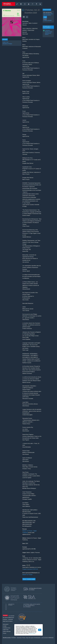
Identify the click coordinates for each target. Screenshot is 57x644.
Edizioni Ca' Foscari (27, 575)
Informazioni (6, 624)
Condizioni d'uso (7, 628)
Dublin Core (5, 42)
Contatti (5, 626)
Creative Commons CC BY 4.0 (30, 569)
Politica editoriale (7, 631)
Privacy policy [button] (32, 633)
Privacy (4, 633)
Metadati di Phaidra (7, 44)
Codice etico (6, 630)
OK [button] (40, 630)
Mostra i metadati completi (29, 579)
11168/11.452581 (47, 20)
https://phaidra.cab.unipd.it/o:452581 (48, 14)
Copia (45, 17)
